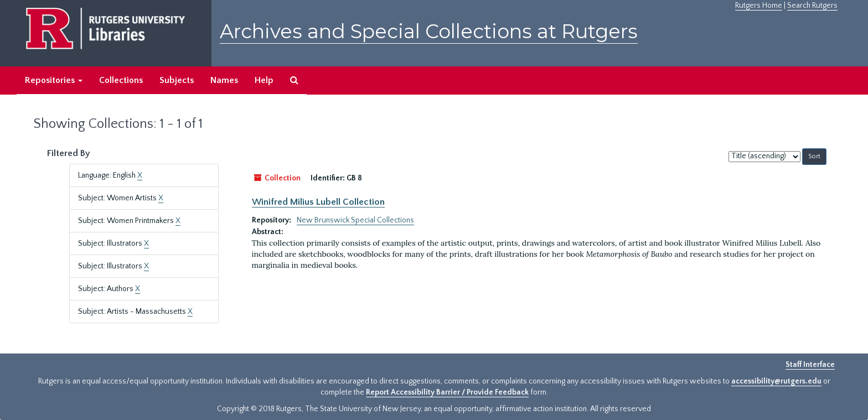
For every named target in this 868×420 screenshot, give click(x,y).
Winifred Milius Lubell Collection (318, 202)
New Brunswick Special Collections (355, 220)
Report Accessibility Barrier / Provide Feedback (447, 392)
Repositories (54, 80)
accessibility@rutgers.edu (776, 381)
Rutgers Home (759, 6)
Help (264, 80)
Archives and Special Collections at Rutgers (429, 31)
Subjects (177, 80)
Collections (121, 80)
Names (224, 80)
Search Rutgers (812, 6)
